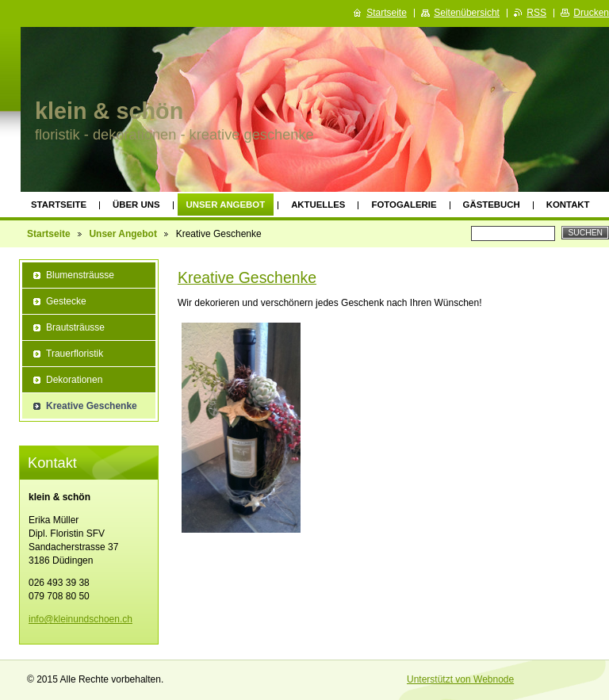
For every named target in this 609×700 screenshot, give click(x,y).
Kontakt (568, 205)
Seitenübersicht (467, 13)
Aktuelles (318, 205)
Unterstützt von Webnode (460, 679)
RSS (536, 13)
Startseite (59, 205)
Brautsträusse (75, 327)
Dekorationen (74, 380)
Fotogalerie (404, 205)
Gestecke (66, 301)
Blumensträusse (80, 275)
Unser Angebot (226, 205)
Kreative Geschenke (247, 277)
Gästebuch (492, 205)
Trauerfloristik (75, 354)
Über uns (136, 205)
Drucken (591, 13)
